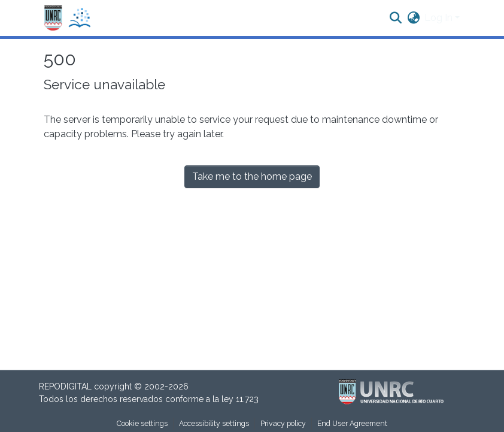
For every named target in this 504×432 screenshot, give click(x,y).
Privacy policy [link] (283, 423)
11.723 (247, 399)
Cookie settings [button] (142, 423)
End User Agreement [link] (352, 423)
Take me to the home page (252, 176)
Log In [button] (440, 18)
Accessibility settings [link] (214, 423)
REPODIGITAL (66, 386)
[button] (68, 18)
